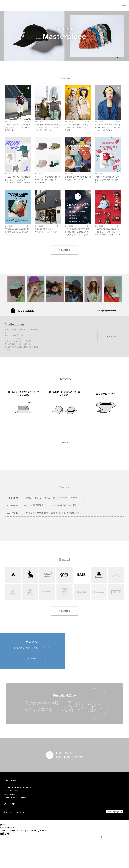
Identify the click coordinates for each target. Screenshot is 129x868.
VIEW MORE (64, 250)
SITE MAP (27, 788)
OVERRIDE (8, 798)
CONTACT (8, 788)
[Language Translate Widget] (114, 812)
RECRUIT (17, 788)
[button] (6, 36)
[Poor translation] (7, 834)
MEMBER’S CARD (11, 790)
